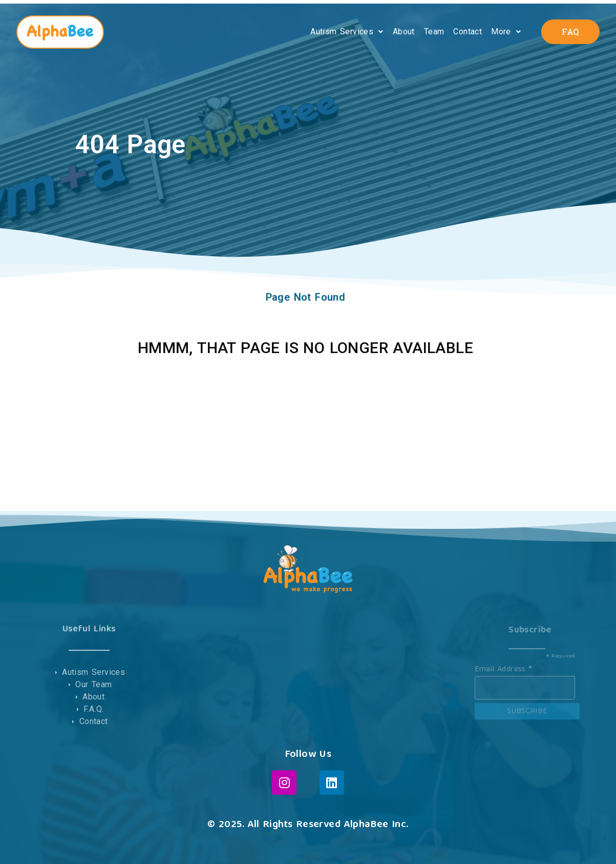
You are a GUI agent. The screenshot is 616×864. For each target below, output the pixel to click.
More (506, 32)
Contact (468, 32)
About (404, 32)
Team (434, 32)
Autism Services (347, 32)
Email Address (504, 668)
